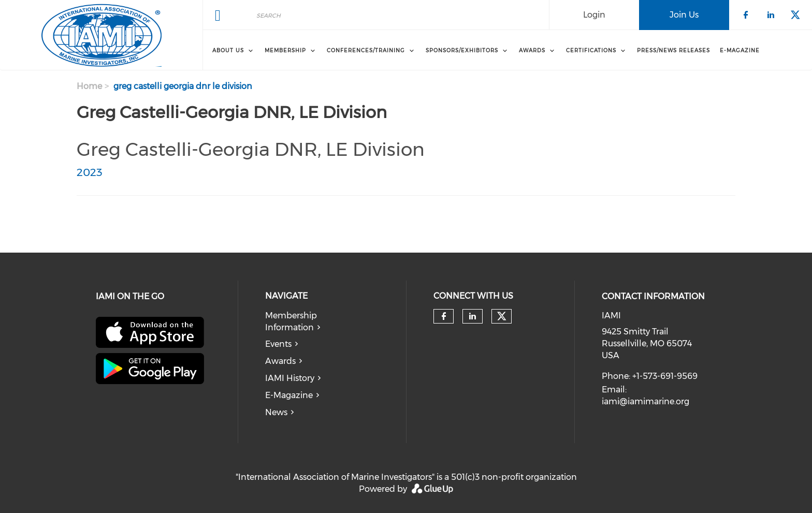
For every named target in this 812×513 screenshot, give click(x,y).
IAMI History (290, 378)
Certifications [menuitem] (591, 50)
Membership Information (291, 321)
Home (89, 86)
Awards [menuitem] (532, 50)
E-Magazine (289, 395)
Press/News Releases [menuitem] (673, 50)
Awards (280, 361)
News (276, 412)
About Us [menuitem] (228, 50)
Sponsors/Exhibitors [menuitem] (462, 50)
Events (278, 344)
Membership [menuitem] (285, 50)
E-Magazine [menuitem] (740, 50)
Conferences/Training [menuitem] (366, 50)
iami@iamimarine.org (646, 401)
